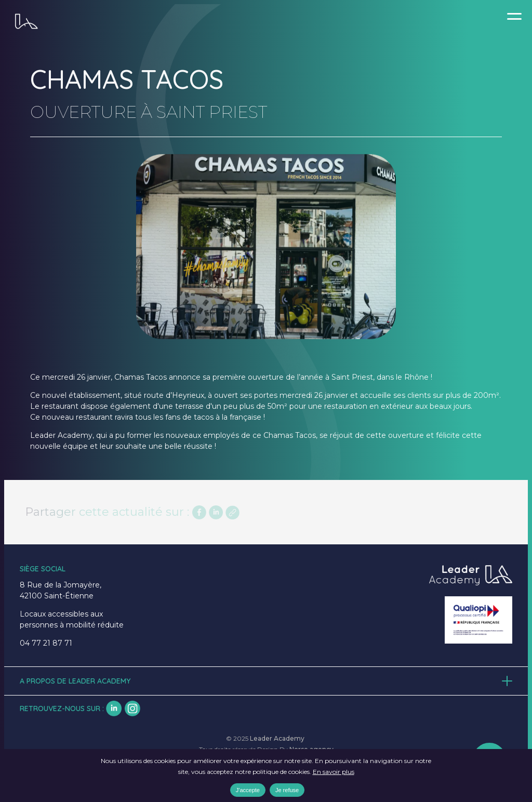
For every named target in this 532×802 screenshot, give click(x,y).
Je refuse (287, 790)
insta (132, 709)
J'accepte (248, 790)
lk (114, 709)
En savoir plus (334, 772)
